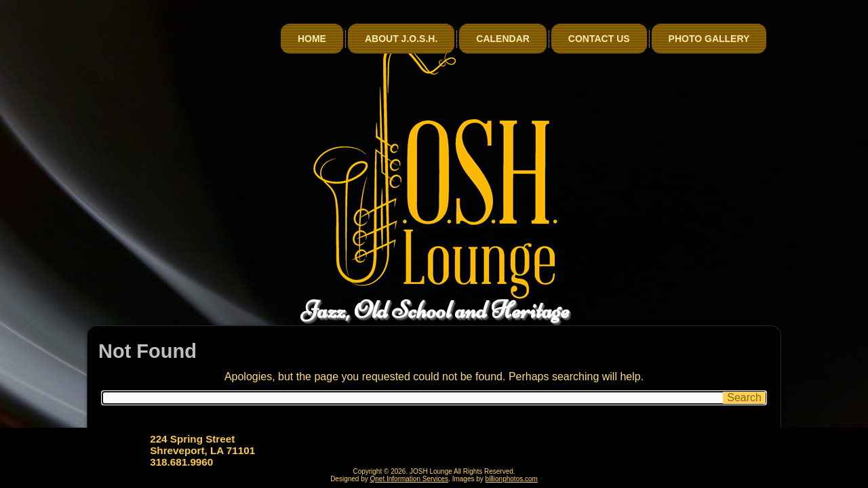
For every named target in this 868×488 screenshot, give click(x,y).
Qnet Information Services (410, 479)
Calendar (503, 39)
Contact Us (599, 39)
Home (312, 39)
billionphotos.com (512, 479)
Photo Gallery (709, 39)
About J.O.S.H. (401, 39)
